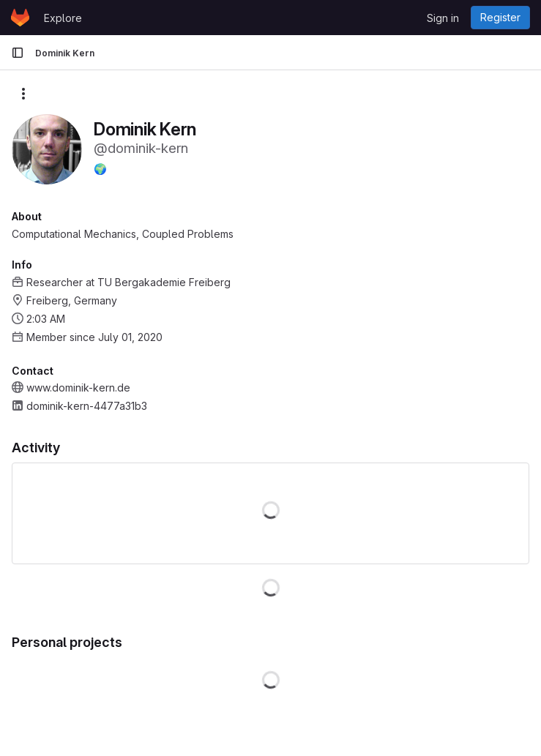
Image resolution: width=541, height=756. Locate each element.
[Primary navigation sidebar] (18, 53)
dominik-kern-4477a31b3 (87, 406)
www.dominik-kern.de (78, 388)
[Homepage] (20, 18)
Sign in (443, 18)
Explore (63, 18)
